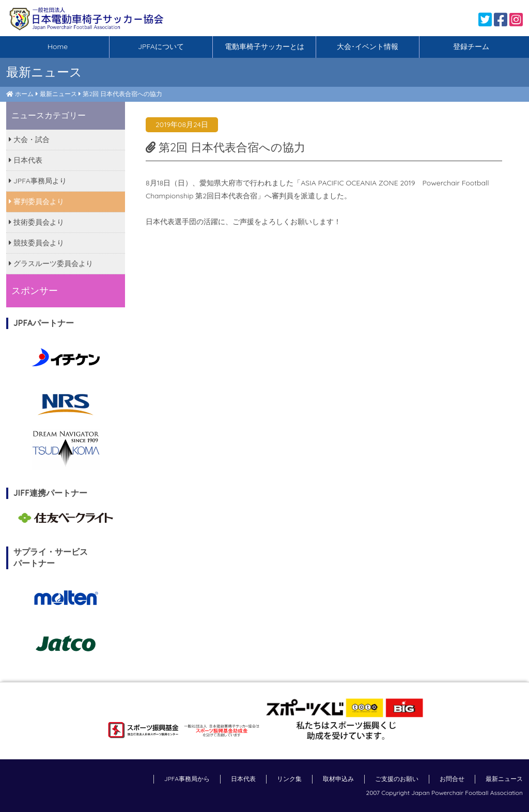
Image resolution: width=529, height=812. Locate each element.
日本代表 (26, 160)
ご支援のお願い (397, 779)
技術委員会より (36, 222)
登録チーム (471, 46)
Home (58, 46)
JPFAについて (161, 46)
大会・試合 (29, 139)
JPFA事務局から (187, 779)
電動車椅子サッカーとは (264, 46)
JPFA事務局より (38, 181)
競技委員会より (36, 243)
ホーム (24, 94)
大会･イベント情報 (368, 46)
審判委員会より (36, 201)
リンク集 (289, 779)
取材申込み (338, 779)
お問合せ (452, 779)
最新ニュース (58, 94)
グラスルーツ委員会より (51, 263)
